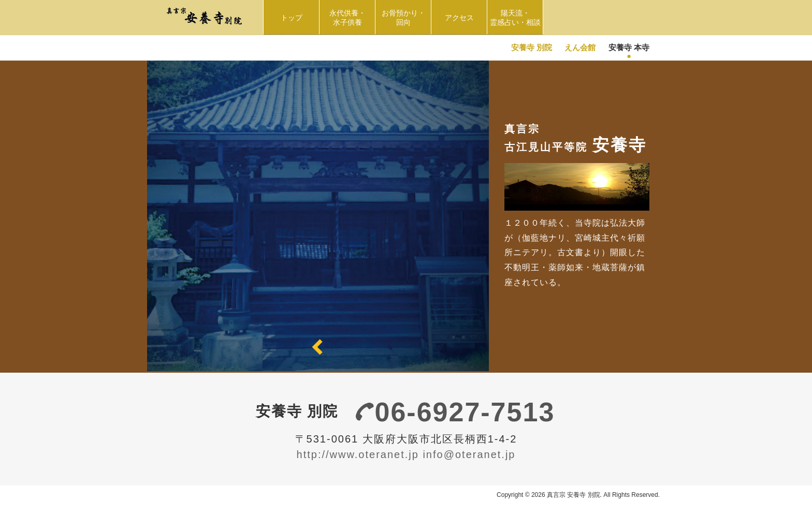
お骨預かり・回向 (407, 18)
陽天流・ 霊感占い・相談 (517, 18)
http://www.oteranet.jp (358, 454)
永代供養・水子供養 (349, 18)
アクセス (459, 18)
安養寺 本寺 (629, 47)
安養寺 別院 (532, 47)
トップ (292, 18)
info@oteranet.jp (469, 454)
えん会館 (580, 47)
